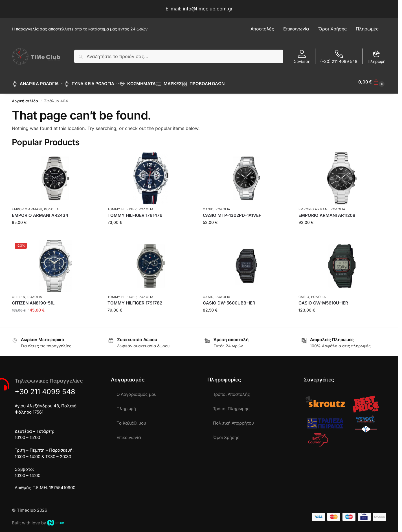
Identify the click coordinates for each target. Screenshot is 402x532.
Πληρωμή (376, 57)
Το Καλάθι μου (131, 420)
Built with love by (38, 520)
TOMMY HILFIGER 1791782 (135, 300)
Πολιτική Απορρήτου (233, 420)
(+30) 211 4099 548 (339, 57)
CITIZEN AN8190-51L (33, 300)
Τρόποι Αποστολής (232, 391)
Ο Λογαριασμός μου (137, 391)
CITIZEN (19, 293)
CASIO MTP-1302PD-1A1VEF (232, 212)
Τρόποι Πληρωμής (231, 406)
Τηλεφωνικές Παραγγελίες (49, 378)
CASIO (208, 206)
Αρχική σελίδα (25, 98)
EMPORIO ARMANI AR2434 (40, 212)
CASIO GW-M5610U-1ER (323, 300)
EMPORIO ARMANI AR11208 (327, 212)
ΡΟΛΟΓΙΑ (51, 206)
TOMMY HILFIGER (122, 206)
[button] (372, 82)
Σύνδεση (302, 57)
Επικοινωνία (129, 434)
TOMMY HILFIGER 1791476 (135, 212)
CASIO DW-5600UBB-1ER (229, 300)
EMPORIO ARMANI (27, 206)
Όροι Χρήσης (226, 434)
